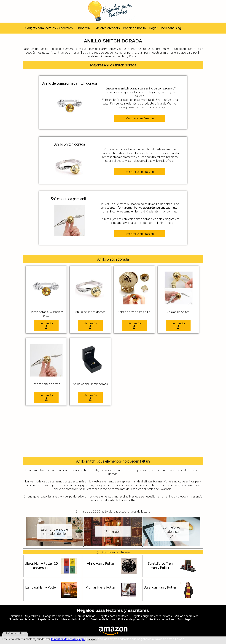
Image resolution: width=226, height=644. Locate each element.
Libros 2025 (84, 28)
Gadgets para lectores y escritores (49, 28)
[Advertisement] (113, 432)
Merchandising (171, 28)
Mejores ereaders (108, 28)
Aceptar (92, 640)
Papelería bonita (134, 28)
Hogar (153, 28)
